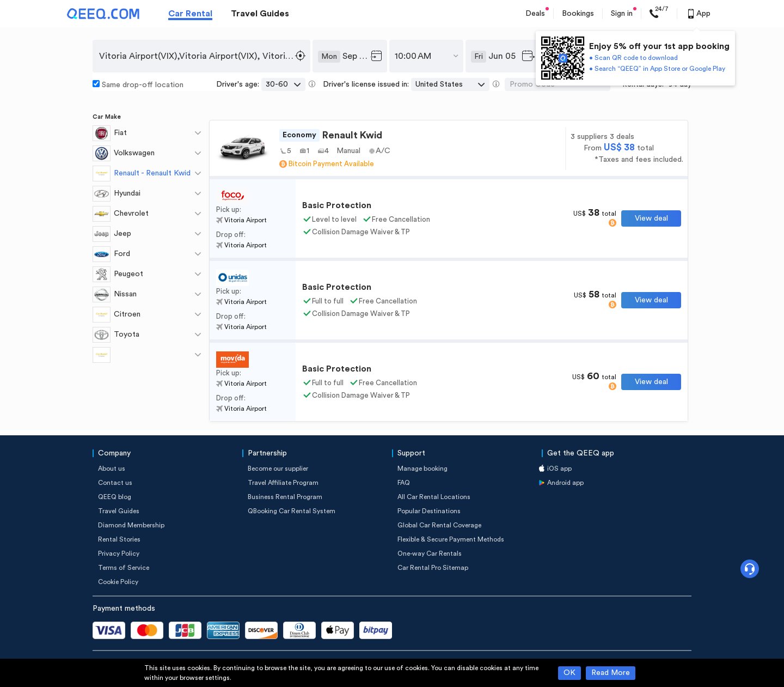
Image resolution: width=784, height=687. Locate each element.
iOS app (559, 469)
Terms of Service (124, 568)
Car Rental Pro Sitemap (433, 568)
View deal (651, 218)
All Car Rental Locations (434, 497)
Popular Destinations (429, 511)
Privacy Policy (119, 554)
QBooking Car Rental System (292, 511)
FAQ (404, 483)
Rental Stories (119, 539)
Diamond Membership (131, 525)
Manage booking (422, 469)
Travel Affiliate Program (283, 483)
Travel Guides (260, 14)
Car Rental (190, 14)
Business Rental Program (285, 497)
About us (112, 469)
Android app (565, 483)
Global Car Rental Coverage (439, 525)
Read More (611, 673)
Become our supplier (278, 469)
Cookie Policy (118, 582)
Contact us (115, 483)
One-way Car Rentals (430, 554)
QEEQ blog (115, 497)
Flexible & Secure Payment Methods (451, 539)
